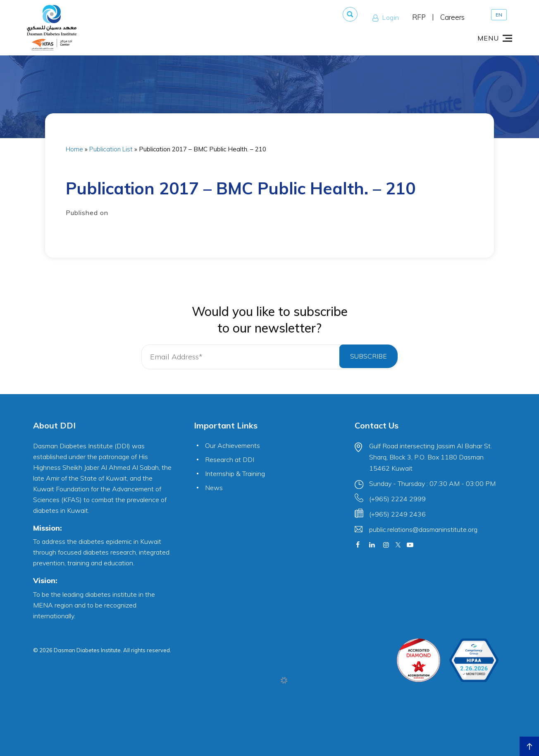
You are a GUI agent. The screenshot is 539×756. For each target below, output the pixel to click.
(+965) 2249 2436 (397, 514)
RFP (419, 17)
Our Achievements (233, 445)
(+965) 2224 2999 (397, 499)
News (214, 488)
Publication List (111, 149)
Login (384, 17)
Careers (452, 17)
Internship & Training (235, 474)
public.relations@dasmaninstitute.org (423, 529)
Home (74, 149)
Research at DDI (230, 459)
